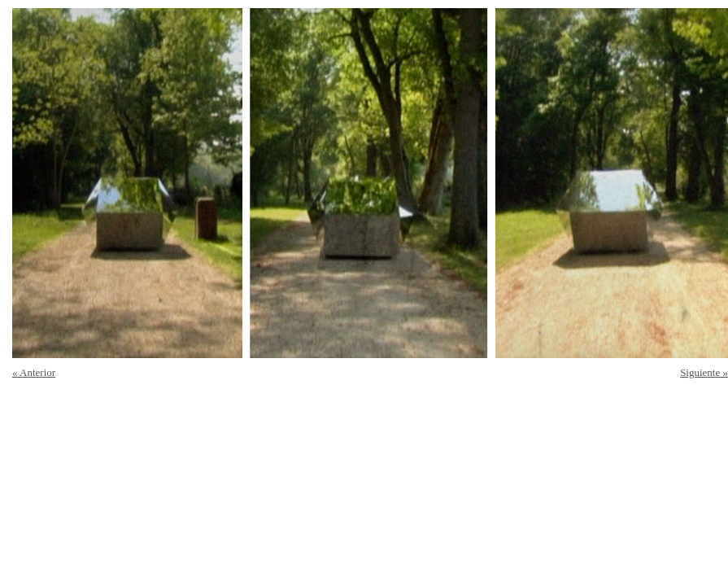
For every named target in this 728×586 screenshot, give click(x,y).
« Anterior (34, 372)
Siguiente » (704, 372)
